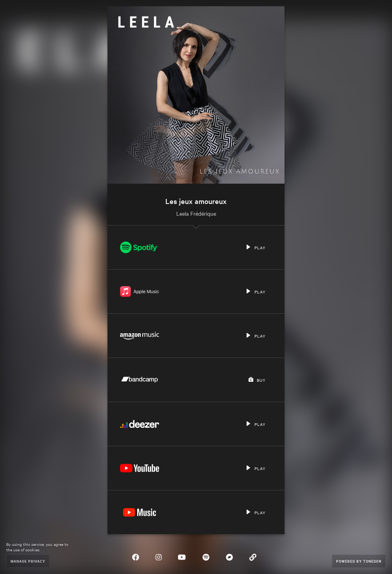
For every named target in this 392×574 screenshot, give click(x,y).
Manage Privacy (28, 561)
